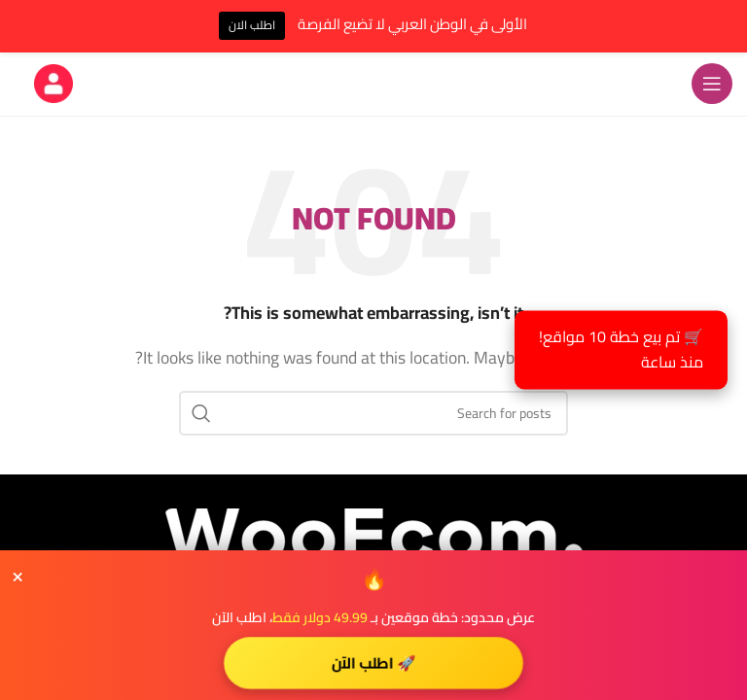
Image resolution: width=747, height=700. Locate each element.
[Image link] (373, 533)
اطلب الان (252, 25)
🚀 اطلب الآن (374, 662)
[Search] (373, 413)
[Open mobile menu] (712, 84)
